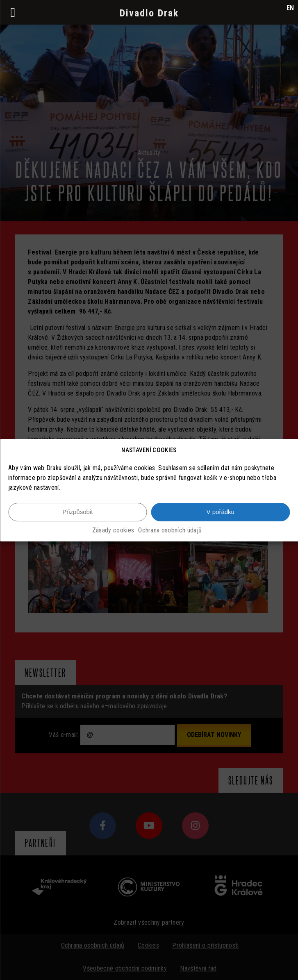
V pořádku (221, 512)
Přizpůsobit (77, 512)
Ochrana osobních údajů (170, 530)
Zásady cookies (113, 530)
